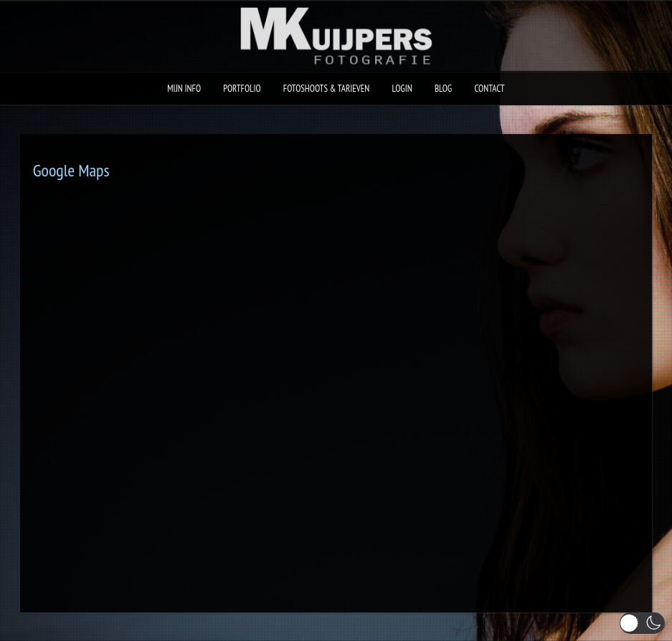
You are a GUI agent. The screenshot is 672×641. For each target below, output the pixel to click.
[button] (642, 623)
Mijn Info (184, 89)
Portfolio (242, 89)
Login (402, 89)
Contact (489, 89)
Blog (443, 89)
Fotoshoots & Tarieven (327, 89)
